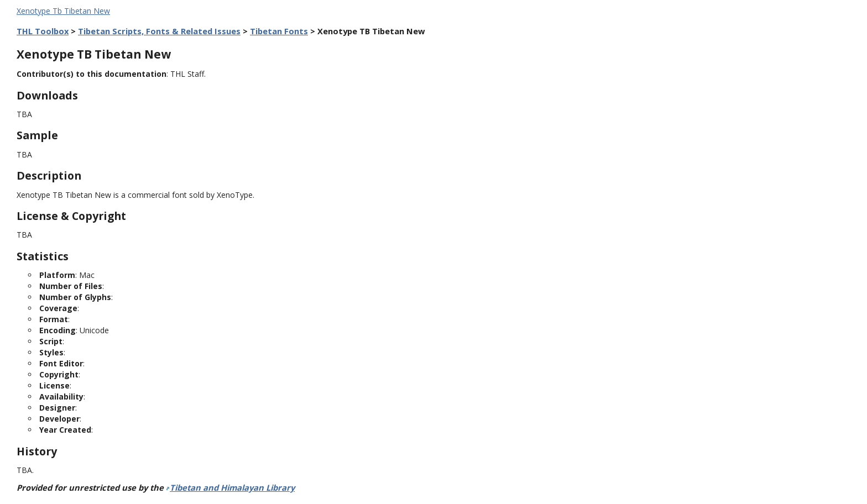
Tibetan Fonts (279, 31)
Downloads (47, 95)
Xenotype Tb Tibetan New (63, 11)
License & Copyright (71, 216)
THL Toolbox (43, 31)
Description (49, 175)
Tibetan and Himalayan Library (232, 487)
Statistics (43, 256)
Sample (37, 135)
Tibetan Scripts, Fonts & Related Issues (159, 31)
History (37, 451)
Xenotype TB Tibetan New (94, 54)
